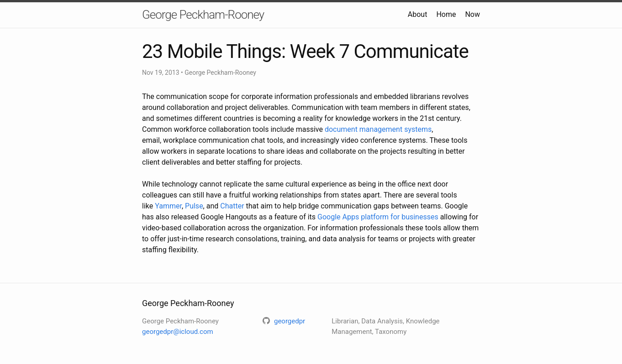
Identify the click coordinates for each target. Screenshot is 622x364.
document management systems (378, 129)
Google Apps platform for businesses (378, 217)
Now (472, 14)
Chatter (232, 206)
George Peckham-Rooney (203, 15)
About (418, 14)
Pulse (194, 206)
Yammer (168, 206)
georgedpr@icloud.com (178, 332)
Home (446, 14)
